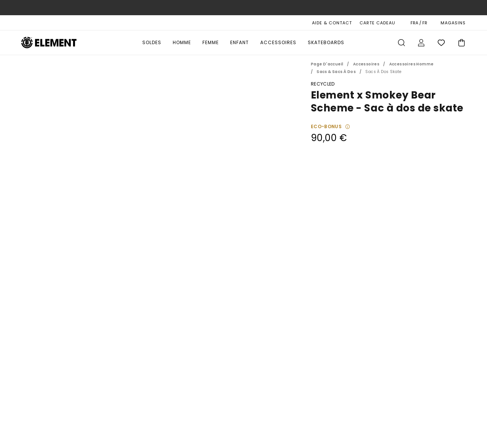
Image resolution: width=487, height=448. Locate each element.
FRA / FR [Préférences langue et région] (419, 23)
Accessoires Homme (411, 64)
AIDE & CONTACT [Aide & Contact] (332, 23)
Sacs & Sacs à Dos (336, 72)
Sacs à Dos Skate (383, 72)
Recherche (401, 43)
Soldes (152, 42)
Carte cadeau (377, 23)
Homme (182, 42)
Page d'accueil (327, 64)
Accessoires (278, 42)
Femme (211, 42)
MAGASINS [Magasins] (453, 23)
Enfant (240, 42)
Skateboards (326, 42)
